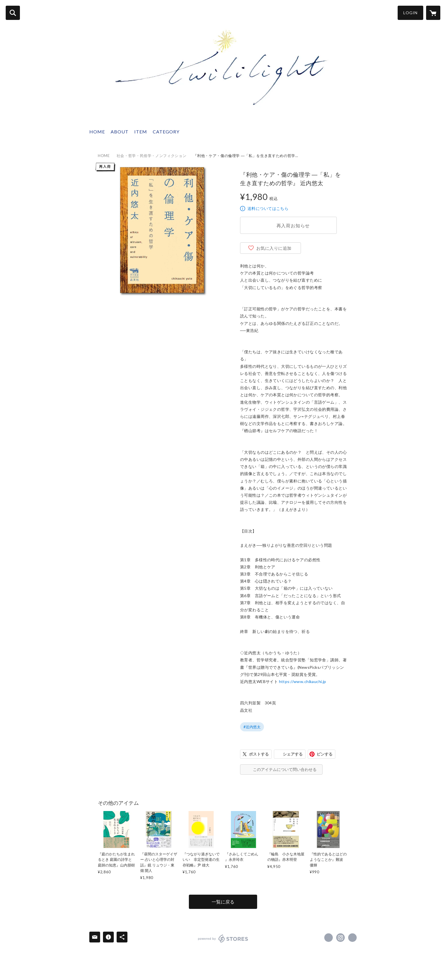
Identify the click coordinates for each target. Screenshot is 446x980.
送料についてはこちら (268, 208)
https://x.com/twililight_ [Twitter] (329, 938)
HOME (97, 132)
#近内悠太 (252, 727)
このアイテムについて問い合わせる (285, 769)
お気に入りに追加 (274, 248)
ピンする (325, 754)
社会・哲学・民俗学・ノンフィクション (152, 156)
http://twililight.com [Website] (352, 938)
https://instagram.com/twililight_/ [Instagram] (340, 938)
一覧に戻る (223, 902)
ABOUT (120, 132)
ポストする (259, 754)
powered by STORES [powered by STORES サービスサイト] (223, 938)
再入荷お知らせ (293, 225)
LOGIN (410, 13)
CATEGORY (166, 132)
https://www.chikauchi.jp (303, 681)
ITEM (141, 132)
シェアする (293, 754)
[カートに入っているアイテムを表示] (433, 13)
